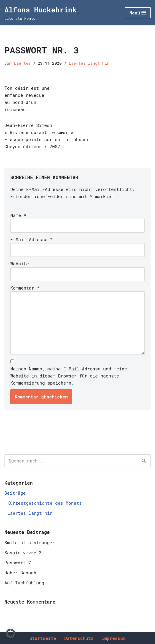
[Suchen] (71, 461)
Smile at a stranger (30, 542)
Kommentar (25, 288)
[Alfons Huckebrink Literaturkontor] (41, 13)
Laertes (22, 63)
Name (18, 215)
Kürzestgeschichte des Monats (44, 503)
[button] (11, 633)
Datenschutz (79, 638)
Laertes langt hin (89, 63)
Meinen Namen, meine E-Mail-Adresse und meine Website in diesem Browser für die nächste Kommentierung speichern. (69, 376)
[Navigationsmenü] (138, 13)
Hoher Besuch (20, 573)
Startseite (43, 638)
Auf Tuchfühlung (24, 583)
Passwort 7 (18, 563)
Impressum (114, 638)
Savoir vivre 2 (23, 553)
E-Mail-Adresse (32, 239)
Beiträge (15, 493)
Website (20, 264)
